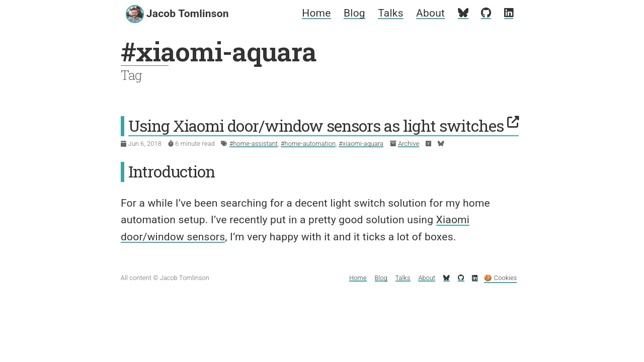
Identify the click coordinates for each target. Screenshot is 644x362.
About (430, 13)
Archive (409, 144)
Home (316, 13)
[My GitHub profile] (486, 13)
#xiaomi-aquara (361, 144)
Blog (354, 13)
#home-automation (308, 144)
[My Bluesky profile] (463, 13)
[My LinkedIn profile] (509, 13)
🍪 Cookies (500, 278)
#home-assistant (254, 144)
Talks (390, 13)
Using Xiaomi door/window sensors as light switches (324, 126)
